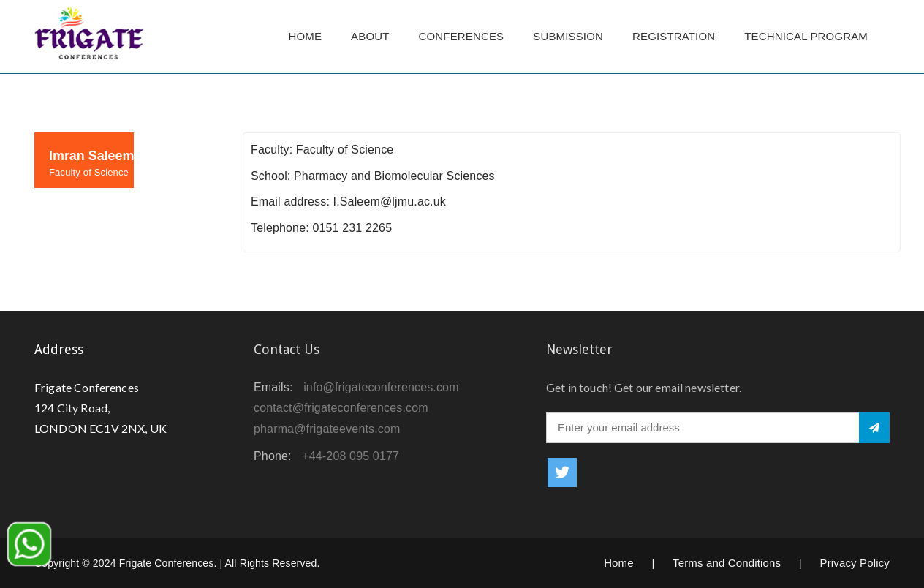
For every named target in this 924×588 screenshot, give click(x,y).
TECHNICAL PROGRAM (810, 36)
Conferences (462, 36)
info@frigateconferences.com (381, 387)
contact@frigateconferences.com (341, 408)
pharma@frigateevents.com (327, 429)
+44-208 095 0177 (351, 456)
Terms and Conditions (727, 563)
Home (305, 36)
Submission (568, 36)
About (370, 36)
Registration (674, 36)
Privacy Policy (855, 563)
